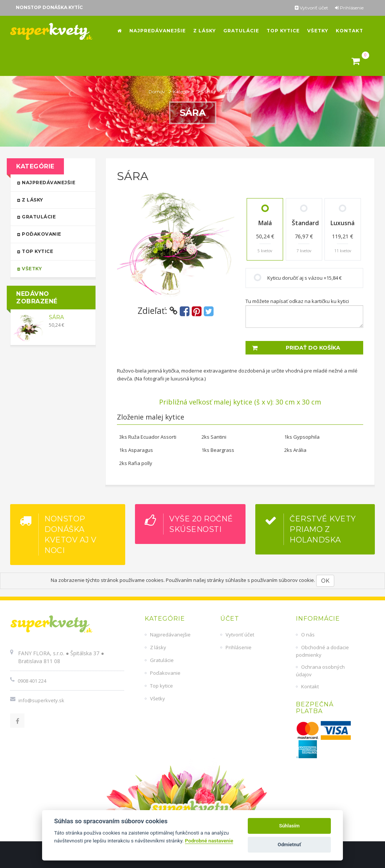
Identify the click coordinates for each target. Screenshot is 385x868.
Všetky (209, 92)
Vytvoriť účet (311, 8)
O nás (308, 635)
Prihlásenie (349, 8)
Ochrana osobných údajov (320, 671)
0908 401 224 (32, 681)
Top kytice (50, 251)
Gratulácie (50, 216)
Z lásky (50, 199)
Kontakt (310, 686)
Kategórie (184, 92)
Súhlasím (289, 826)
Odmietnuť (290, 845)
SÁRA (56, 317)
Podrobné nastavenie (209, 841)
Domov (157, 92)
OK (325, 581)
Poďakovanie (50, 234)
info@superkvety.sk (41, 700)
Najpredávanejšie (50, 182)
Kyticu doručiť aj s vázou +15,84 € (305, 278)
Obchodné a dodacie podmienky (322, 651)
